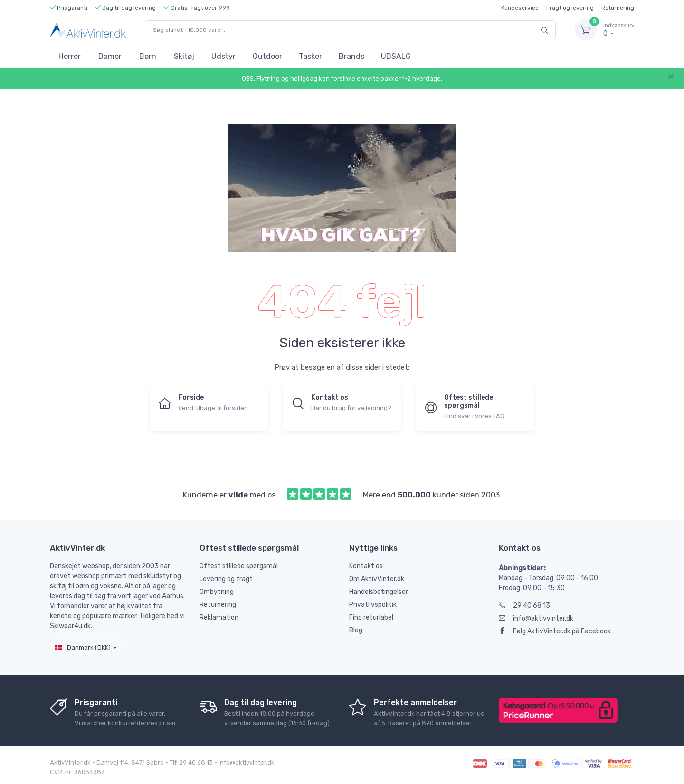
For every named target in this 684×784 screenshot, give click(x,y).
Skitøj (184, 56)
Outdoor (267, 56)
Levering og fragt (226, 579)
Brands (351, 56)
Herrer (70, 56)
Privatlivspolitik (373, 605)
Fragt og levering (570, 8)
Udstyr (223, 56)
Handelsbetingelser (379, 592)
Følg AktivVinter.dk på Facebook (555, 631)
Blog (356, 630)
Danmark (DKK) (83, 647)
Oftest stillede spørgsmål (239, 566)
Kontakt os (366, 566)
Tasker (310, 56)
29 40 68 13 (524, 606)
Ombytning (217, 592)
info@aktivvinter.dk (536, 618)
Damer (110, 56)
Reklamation (219, 617)
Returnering (618, 8)
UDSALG (396, 56)
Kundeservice (520, 8)
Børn (148, 56)
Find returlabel (371, 617)
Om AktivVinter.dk (377, 579)
